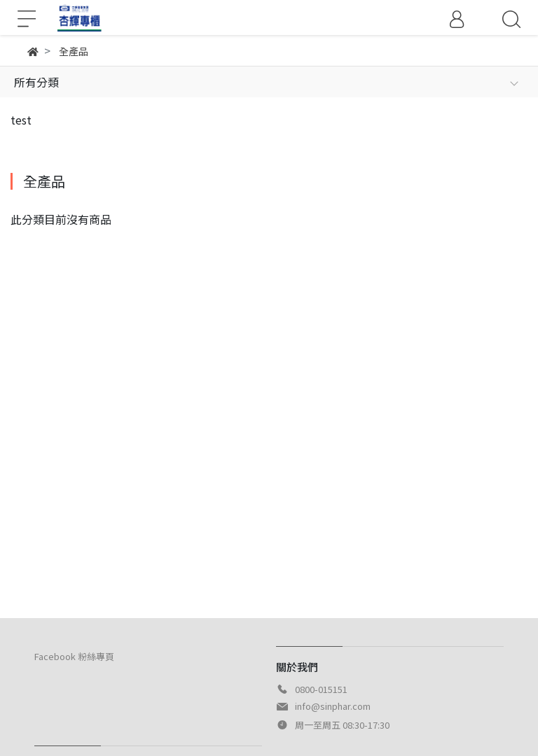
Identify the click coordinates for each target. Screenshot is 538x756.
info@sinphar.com (333, 706)
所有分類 (36, 82)
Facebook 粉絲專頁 (74, 656)
